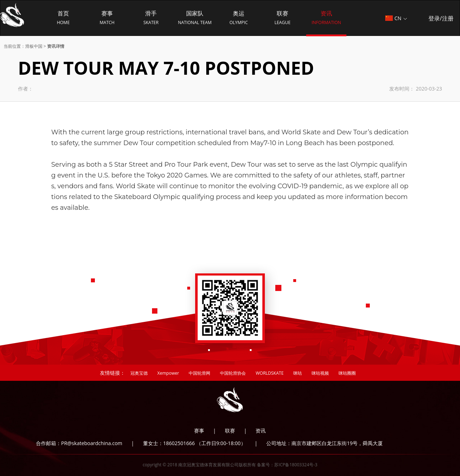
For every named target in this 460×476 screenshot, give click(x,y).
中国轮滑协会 (233, 373)
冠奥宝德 (139, 373)
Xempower (168, 373)
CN (396, 18)
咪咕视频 (320, 373)
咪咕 (298, 373)
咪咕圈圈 (347, 373)
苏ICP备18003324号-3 (296, 465)
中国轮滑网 (199, 373)
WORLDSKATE (270, 373)
